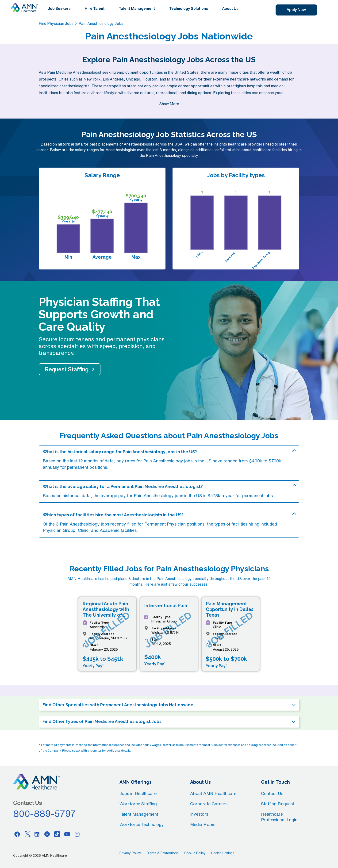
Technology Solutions (189, 8)
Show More (169, 104)
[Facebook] (17, 834)
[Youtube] (67, 834)
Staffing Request (278, 804)
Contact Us (272, 793)
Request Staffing (67, 369)
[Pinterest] (47, 834)
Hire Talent (95, 8)
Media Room (203, 824)
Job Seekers (59, 8)
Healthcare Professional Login (279, 817)
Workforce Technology (142, 824)
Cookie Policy (195, 853)
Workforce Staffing (138, 804)
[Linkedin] (37, 834)
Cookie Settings (223, 853)
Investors (199, 814)
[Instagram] (77, 834)
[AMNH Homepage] (24, 8)
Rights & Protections (163, 853)
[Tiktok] (57, 834)
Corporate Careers (209, 804)
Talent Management (137, 8)
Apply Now (296, 10)
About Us (230, 8)
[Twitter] (27, 834)
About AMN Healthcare (213, 793)
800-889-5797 (45, 814)
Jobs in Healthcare (138, 793)
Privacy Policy (130, 853)
